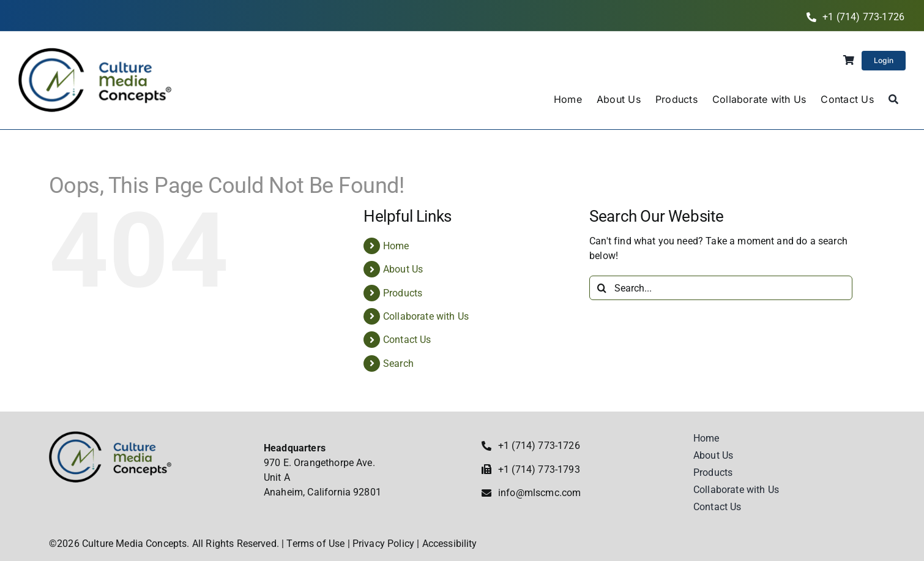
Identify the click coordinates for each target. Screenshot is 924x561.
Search (398, 363)
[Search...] (721, 288)
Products (403, 293)
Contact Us (407, 340)
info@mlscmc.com (539, 493)
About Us (403, 269)
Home (396, 246)
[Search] (893, 100)
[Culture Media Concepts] (95, 52)
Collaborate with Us (426, 316)
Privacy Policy (383, 544)
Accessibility (450, 544)
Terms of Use (315, 544)
